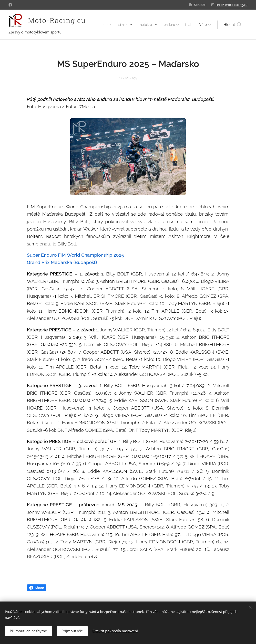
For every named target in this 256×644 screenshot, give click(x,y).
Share (37, 588)
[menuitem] (117, 25)
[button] (232, 25)
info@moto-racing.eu (232, 5)
